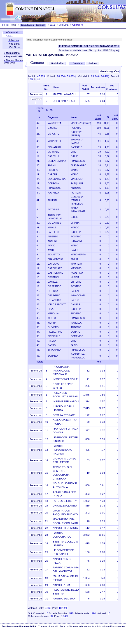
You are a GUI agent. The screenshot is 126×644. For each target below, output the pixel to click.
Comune (37, 63)
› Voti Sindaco (15, 47)
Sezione (93, 63)
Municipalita (57, 63)
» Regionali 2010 (13, 57)
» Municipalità (12, 53)
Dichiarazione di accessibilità (19, 626)
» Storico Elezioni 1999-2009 (14, 61)
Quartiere (78, 63)
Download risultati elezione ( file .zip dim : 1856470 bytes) (89, 51)
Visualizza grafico (109, 71)
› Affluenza (13, 40)
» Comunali (12, 33)
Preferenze (36, 94)
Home (13, 25)
